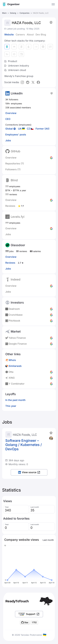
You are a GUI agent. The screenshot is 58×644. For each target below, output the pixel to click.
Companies (25, 13)
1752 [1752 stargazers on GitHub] (34, 622)
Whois (12, 360)
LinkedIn (17, 93)
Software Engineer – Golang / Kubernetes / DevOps (24, 445)
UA (20, 129)
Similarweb (15, 366)
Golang (13, 13)
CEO (8, 119)
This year (11, 406)
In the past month (15, 400)
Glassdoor (18, 245)
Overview (11, 113)
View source (29, 472)
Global (9, 129)
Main (4, 13)
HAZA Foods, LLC (25, 435)
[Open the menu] (53, 4)
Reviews (10, 263)
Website (9, 35)
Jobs (8, 140)
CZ (29, 129)
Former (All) (42, 129)
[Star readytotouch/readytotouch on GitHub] (25, 623)
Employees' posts (16, 135)
